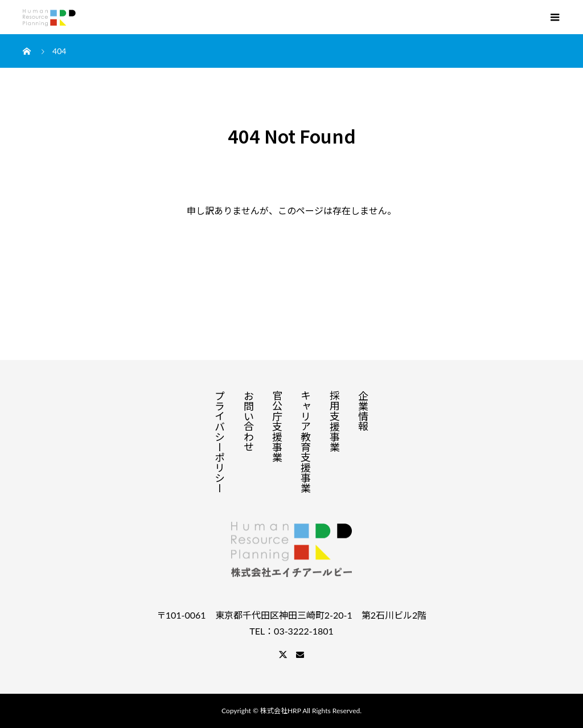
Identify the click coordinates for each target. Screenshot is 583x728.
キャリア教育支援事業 (306, 441)
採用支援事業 (335, 421)
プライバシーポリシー (220, 441)
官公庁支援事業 (277, 426)
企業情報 (363, 411)
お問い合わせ (249, 421)
